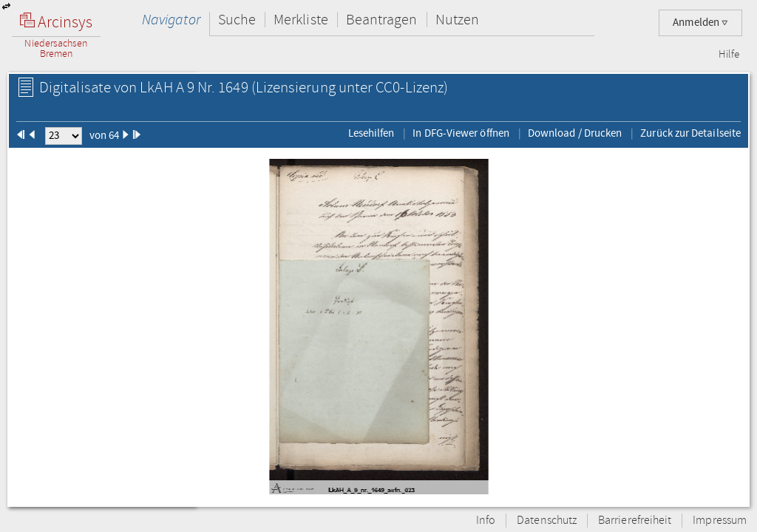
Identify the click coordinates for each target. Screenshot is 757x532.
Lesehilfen (371, 133)
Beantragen (382, 20)
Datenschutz (547, 521)
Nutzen (457, 20)
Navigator (171, 20)
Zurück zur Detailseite (690, 133)
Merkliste (301, 20)
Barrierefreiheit (635, 521)
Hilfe (729, 55)
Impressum (720, 521)
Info (486, 521)
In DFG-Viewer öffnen (461, 133)
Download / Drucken (575, 133)
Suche (237, 20)
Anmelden (700, 23)
